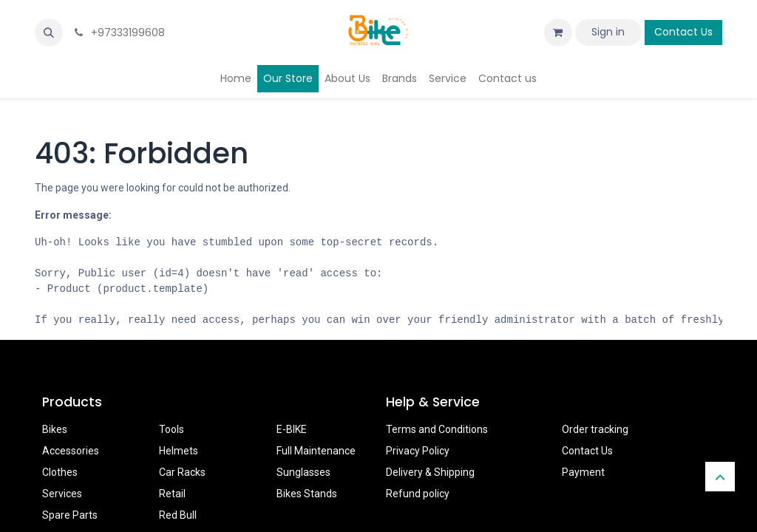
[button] (49, 33)
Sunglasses (303, 472)
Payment (583, 472)
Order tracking (595, 429)
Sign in (608, 32)
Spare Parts (70, 515)
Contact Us (683, 32)
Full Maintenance (316, 451)
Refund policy (418, 494)
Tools (172, 429)
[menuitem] (236, 79)
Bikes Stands (307, 494)
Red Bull (178, 515)
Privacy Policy (418, 451)
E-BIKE (292, 429)
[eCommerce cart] (558, 33)
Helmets (179, 451)
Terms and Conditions (437, 429)
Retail (172, 494)
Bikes (55, 429)
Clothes (60, 472)
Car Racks (182, 472)
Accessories (71, 451)
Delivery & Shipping (430, 472)
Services (62, 494)
